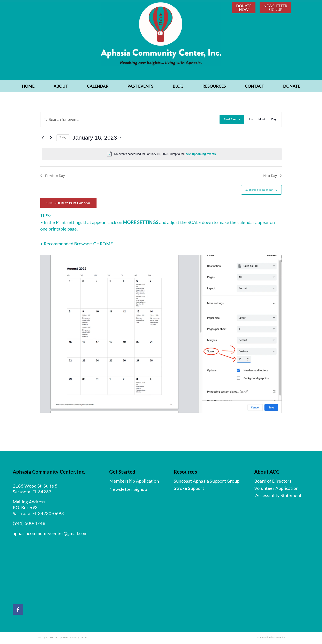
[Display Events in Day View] (274, 120)
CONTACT (255, 87)
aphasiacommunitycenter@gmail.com (50, 534)
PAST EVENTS (140, 87)
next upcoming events (201, 155)
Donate (292, 87)
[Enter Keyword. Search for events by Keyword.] (130, 120)
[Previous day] (43, 139)
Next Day (273, 177)
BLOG (178, 87)
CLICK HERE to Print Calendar (68, 204)
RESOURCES (214, 87)
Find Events (232, 120)
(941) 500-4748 (29, 524)
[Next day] (51, 139)
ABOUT (61, 87)
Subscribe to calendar (259, 191)
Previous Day (52, 177)
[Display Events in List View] (251, 120)
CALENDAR (98, 87)
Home (28, 87)
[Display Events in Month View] (262, 120)
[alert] (162, 155)
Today (63, 139)
